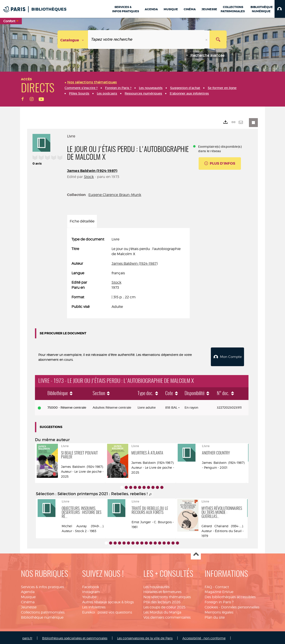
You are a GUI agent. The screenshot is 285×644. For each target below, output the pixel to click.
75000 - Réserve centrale (67, 406)
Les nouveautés (156, 586)
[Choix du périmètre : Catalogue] (73, 39)
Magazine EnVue (219, 591)
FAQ (208, 586)
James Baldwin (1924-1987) (92, 171)
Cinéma (28, 601)
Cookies (211, 606)
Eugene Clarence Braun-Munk (115, 195)
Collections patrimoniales (43, 611)
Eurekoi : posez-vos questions (107, 611)
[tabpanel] (128, 273)
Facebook (91, 586)
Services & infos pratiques (43, 586)
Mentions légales (219, 611)
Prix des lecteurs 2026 (162, 601)
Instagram (91, 591)
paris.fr (27, 637)
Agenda (28, 591)
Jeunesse (29, 606)
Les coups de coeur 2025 (164, 606)
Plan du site (215, 616)
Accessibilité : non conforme (204, 637)
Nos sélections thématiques (167, 596)
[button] (280, 9)
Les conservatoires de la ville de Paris (145, 637)
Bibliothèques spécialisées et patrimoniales (75, 637)
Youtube (89, 596)
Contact (222, 586)
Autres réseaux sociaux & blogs (108, 601)
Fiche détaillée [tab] (82, 221)
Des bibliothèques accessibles (230, 596)
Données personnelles (240, 606)
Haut (196, 554)
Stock (89, 177)
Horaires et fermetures (162, 591)
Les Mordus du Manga (162, 611)
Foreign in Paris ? (219, 601)
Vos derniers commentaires (167, 616)
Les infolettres (94, 606)
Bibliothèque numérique (42, 616)
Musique (28, 596)
